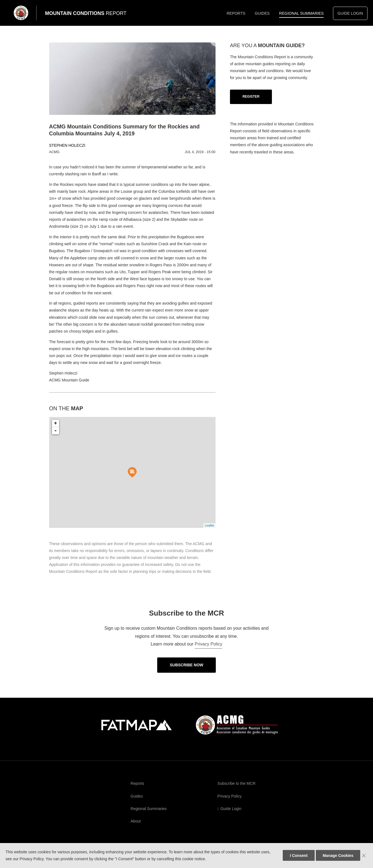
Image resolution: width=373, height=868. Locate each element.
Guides (262, 13)
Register (251, 97)
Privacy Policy (209, 644)
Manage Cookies (338, 856)
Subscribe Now (187, 665)
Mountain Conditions (86, 13)
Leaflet (209, 525)
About (136, 821)
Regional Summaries (301, 13)
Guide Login (350, 13)
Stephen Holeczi (67, 145)
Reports (236, 13)
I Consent (299, 856)
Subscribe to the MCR (236, 783)
